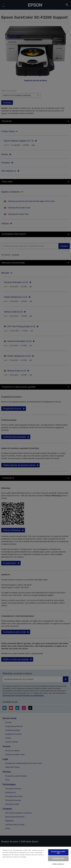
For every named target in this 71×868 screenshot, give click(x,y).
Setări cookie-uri (58, 864)
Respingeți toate (58, 858)
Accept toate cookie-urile (58, 852)
